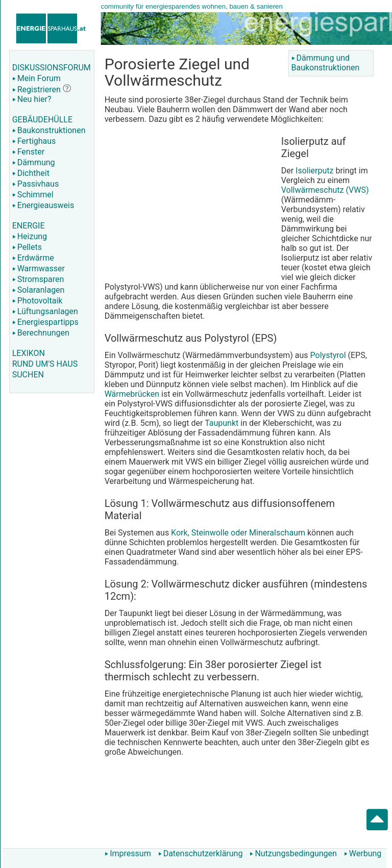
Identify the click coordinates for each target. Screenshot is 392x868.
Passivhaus (35, 184)
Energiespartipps (45, 322)
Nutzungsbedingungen (293, 853)
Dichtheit (31, 173)
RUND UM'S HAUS (45, 364)
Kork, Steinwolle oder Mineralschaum (238, 533)
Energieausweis (43, 205)
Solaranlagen (39, 290)
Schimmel (33, 195)
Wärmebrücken (132, 394)
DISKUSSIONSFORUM (52, 68)
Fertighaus (34, 141)
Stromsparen (38, 279)
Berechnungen (41, 333)
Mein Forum (36, 78)
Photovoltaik (38, 301)
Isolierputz (314, 171)
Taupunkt (222, 423)
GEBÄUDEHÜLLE (42, 120)
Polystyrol (328, 355)
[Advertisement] (190, 206)
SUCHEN (28, 375)
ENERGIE (29, 226)
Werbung (363, 853)
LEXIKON (29, 353)
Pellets (27, 247)
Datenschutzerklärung (201, 853)
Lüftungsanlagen (45, 311)
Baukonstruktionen (49, 130)
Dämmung (34, 162)
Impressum (128, 853)
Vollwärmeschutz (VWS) (325, 190)
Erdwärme (33, 258)
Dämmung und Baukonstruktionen (326, 63)
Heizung (30, 236)
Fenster (28, 152)
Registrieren (36, 90)
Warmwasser (39, 269)
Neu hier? (32, 99)
